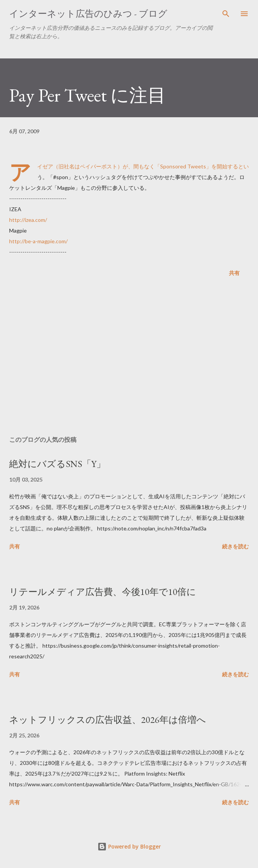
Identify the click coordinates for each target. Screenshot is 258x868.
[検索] (226, 14)
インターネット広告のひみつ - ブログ (88, 14)
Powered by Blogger (129, 846)
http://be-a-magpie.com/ (38, 241)
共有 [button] (234, 273)
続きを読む (235, 546)
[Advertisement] (129, 358)
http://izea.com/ (28, 220)
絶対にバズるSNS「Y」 (57, 464)
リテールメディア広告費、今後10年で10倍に (103, 592)
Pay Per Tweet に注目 (88, 95)
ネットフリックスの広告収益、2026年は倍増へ (108, 720)
